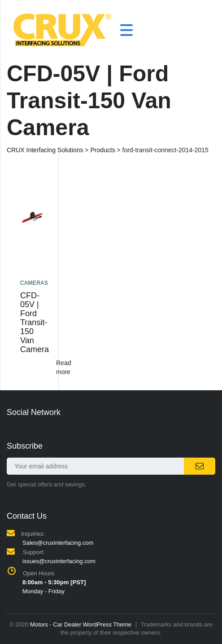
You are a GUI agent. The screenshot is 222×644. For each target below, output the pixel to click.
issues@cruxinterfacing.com (59, 561)
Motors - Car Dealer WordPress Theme (81, 624)
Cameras (34, 283)
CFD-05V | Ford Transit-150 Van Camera (35, 322)
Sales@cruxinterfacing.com (58, 543)
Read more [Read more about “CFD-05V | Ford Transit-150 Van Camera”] (63, 367)
